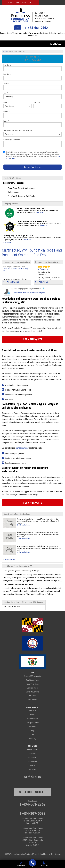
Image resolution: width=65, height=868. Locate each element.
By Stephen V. (43, 269)
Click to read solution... (24, 525)
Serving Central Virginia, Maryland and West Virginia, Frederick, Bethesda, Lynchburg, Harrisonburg (33, 34)
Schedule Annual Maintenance (20, 2)
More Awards (7, 243)
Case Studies (33, 769)
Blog (32, 731)
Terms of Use (49, 854)
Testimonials (32, 761)
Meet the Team (32, 719)
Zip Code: (37, 102)
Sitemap (58, 854)
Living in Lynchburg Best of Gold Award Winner (32, 221)
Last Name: (8, 74)
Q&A (33, 735)
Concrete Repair (33, 688)
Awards (33, 715)
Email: (6, 121)
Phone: (7, 112)
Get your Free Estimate (33, 167)
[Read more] (40, 212)
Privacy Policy (38, 854)
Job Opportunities (32, 723)
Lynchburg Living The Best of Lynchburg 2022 (18, 236)
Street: (6, 84)
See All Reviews (42, 282)
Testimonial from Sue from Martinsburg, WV (29, 293)
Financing (33, 739)
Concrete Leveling (32, 692)
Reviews (33, 753)
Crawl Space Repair (32, 680)
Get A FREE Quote (32, 339)
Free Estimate (32, 700)
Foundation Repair (33, 684)
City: (6, 93)
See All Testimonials (11, 282)
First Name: (8, 65)
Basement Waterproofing (33, 676)
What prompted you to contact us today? (18, 130)
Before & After (32, 750)
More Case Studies (9, 559)
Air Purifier (32, 696)
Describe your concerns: (12, 140)
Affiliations (33, 727)
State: (6, 102)
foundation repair (22, 448)
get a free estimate (33, 792)
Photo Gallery (32, 757)
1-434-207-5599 (32, 813)
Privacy (13, 158)
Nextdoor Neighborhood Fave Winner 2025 (31, 208)
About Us (32, 711)
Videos (32, 765)
